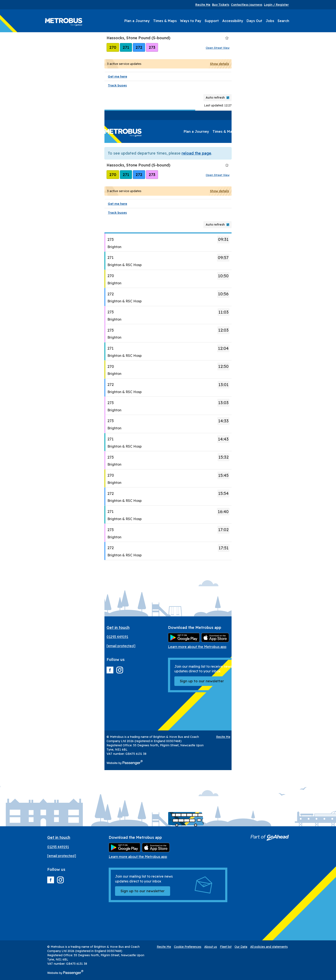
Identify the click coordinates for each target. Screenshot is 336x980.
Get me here (117, 76)
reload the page (196, 153)
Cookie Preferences (247, 737)
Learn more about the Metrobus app (197, 647)
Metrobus (64, 22)
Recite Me (203, 5)
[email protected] (121, 646)
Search (283, 21)
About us (270, 737)
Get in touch (118, 628)
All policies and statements (269, 947)
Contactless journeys (247, 5)
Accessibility (233, 21)
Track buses (117, 85)
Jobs (270, 21)
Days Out (254, 21)
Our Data (300, 737)
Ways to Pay (191, 21)
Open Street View (218, 48)
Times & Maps (165, 21)
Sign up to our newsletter (202, 681)
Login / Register (276, 5)
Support (212, 21)
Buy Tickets (221, 5)
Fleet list (285, 737)
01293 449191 (117, 637)
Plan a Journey (137, 21)
